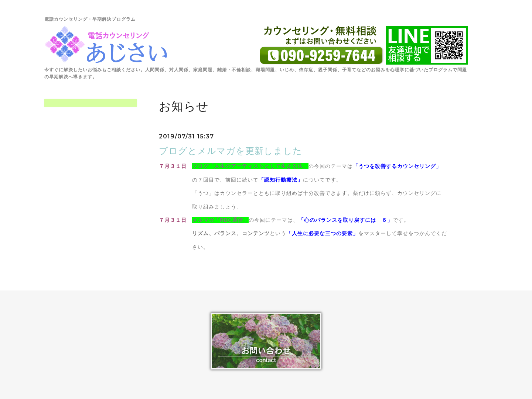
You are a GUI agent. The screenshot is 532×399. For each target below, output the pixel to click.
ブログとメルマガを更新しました (231, 151)
